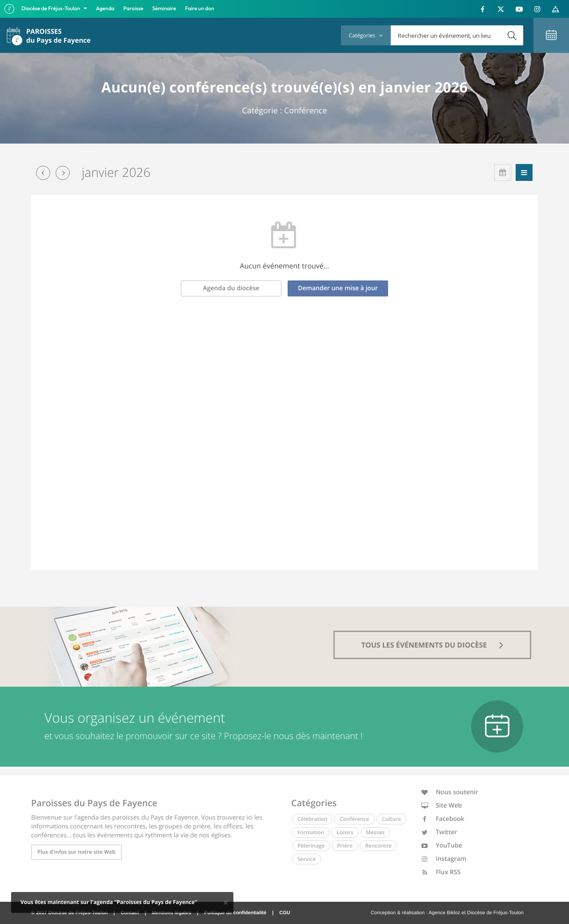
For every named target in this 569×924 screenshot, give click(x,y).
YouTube (442, 846)
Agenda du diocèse (231, 288)
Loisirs (345, 832)
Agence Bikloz (444, 913)
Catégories (366, 35)
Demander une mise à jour (338, 288)
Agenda (105, 9)
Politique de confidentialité (235, 913)
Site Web (442, 806)
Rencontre (378, 846)
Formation (311, 832)
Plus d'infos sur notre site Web (76, 852)
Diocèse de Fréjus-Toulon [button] (51, 9)
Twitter (439, 832)
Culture (391, 819)
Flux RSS (441, 872)
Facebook (443, 819)
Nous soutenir (450, 792)
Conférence (354, 819)
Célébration (312, 819)
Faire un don (199, 9)
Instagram (444, 859)
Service (307, 859)
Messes (375, 832)
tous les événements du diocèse (433, 645)
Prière (345, 846)
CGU (284, 913)
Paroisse (134, 9)
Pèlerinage (311, 846)
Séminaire (164, 9)
